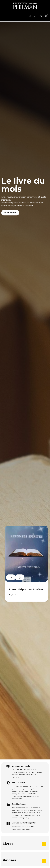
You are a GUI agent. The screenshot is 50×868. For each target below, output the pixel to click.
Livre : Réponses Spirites (26, 589)
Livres (8, 844)
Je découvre (10, 213)
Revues (9, 860)
